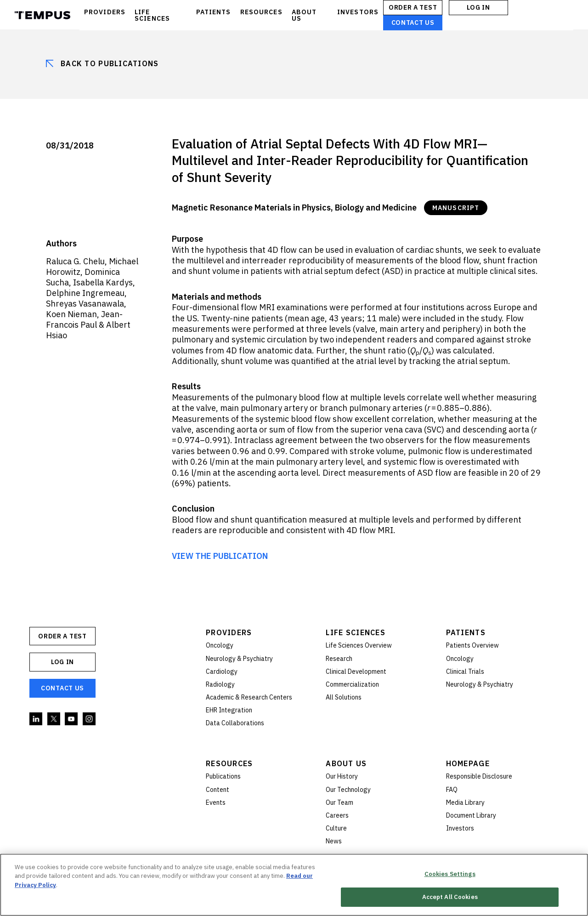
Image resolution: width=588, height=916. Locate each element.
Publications (223, 776)
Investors (460, 828)
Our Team (339, 802)
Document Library (471, 815)
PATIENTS (214, 12)
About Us (346, 763)
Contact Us (413, 23)
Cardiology (222, 671)
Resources (229, 763)
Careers (337, 815)
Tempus (42, 15)
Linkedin (36, 719)
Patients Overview (472, 645)
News (334, 841)
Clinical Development (356, 671)
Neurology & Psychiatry (239, 659)
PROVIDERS (105, 12)
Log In (478, 7)
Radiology (220, 684)
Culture (336, 828)
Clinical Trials (465, 671)
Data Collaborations (235, 723)
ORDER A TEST (413, 7)
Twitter (54, 719)
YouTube (72, 719)
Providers (229, 632)
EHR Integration (229, 710)
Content (218, 790)
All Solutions (344, 697)
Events (216, 802)
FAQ (452, 790)
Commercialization (352, 684)
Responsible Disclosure (479, 776)
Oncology (220, 645)
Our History (342, 776)
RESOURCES (261, 12)
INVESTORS (358, 12)
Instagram (90, 719)
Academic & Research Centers (249, 697)
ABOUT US (304, 15)
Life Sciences (356, 632)
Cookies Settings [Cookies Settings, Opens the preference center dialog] (450, 874)
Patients (466, 632)
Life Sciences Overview (359, 645)
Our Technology (348, 790)
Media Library (465, 802)
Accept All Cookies (450, 897)
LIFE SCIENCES (152, 15)
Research (339, 659)
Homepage (468, 763)
